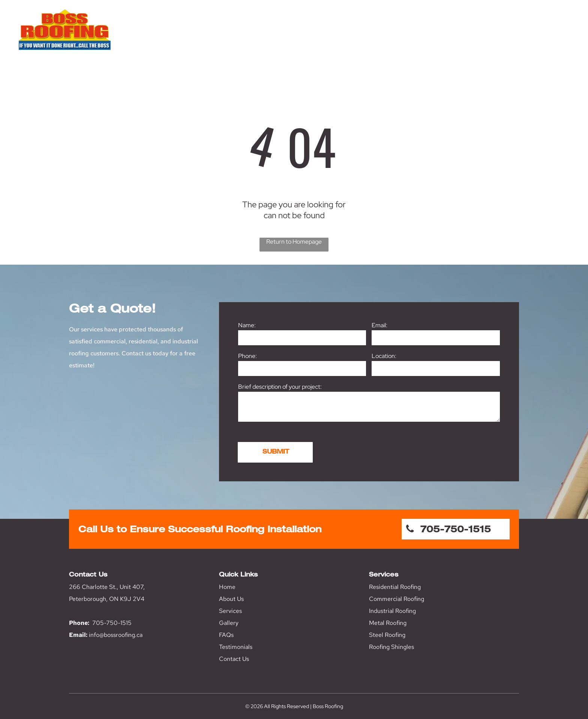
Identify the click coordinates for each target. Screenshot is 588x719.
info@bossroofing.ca (116, 635)
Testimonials (236, 647)
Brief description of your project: (280, 387)
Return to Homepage (294, 242)
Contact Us (234, 659)
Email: (379, 325)
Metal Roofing (388, 623)
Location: (384, 356)
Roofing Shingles (391, 647)
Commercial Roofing (397, 599)
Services (230, 611)
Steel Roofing (387, 635)
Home (227, 587)
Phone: (247, 356)
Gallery (229, 623)
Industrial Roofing (392, 611)
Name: (247, 325)
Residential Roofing (395, 587)
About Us (231, 599)
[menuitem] (352, 37)
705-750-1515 (112, 623)
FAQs (226, 635)
